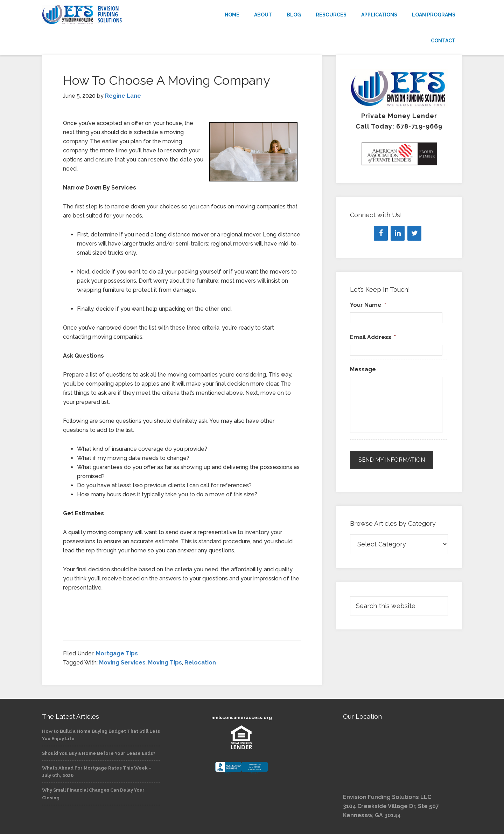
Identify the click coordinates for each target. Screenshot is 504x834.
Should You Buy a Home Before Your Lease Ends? (99, 753)
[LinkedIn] (398, 233)
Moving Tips (165, 663)
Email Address (373, 337)
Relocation (200, 663)
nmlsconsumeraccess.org (242, 718)
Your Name (368, 305)
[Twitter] (414, 233)
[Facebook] (381, 233)
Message (363, 369)
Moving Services (122, 663)
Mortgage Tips (117, 653)
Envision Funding (105, 15)
